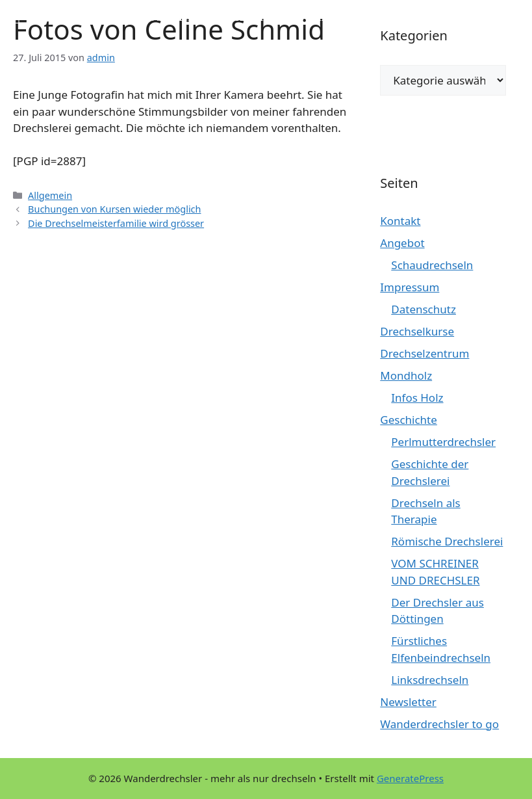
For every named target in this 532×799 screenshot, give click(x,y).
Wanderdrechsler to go (439, 724)
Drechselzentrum (424, 353)
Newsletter (408, 702)
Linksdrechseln (430, 680)
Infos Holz (417, 398)
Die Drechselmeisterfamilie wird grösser (116, 223)
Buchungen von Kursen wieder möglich (114, 209)
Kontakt (400, 221)
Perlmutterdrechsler (443, 442)
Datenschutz (424, 309)
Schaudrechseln (432, 265)
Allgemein (50, 195)
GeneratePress (410, 778)
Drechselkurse (417, 331)
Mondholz (406, 375)
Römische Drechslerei (447, 541)
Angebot (402, 243)
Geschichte (409, 420)
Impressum (410, 287)
